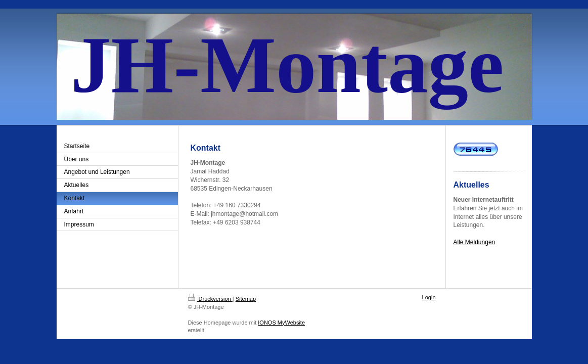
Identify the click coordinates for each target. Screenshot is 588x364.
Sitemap (246, 299)
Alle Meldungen (474, 242)
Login (429, 297)
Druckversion (210, 299)
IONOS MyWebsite (281, 323)
